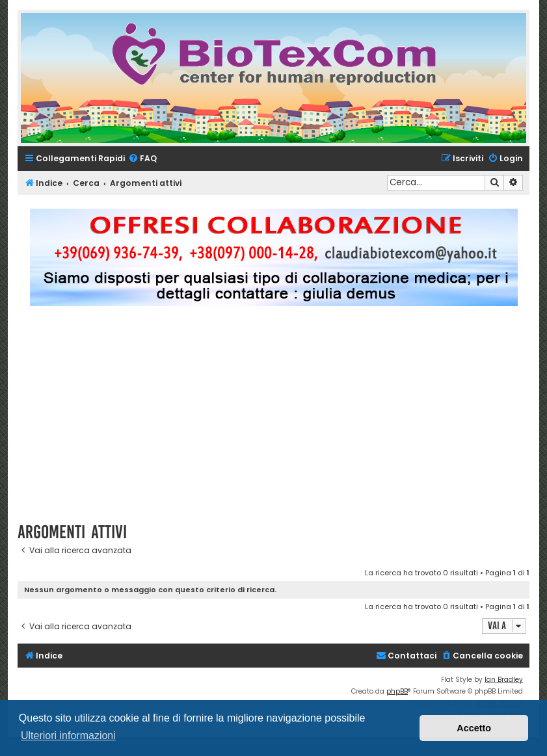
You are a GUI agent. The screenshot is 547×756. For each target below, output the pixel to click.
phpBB (397, 691)
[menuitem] (142, 159)
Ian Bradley (504, 680)
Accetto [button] (474, 728)
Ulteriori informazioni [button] (68, 736)
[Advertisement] (282, 420)
